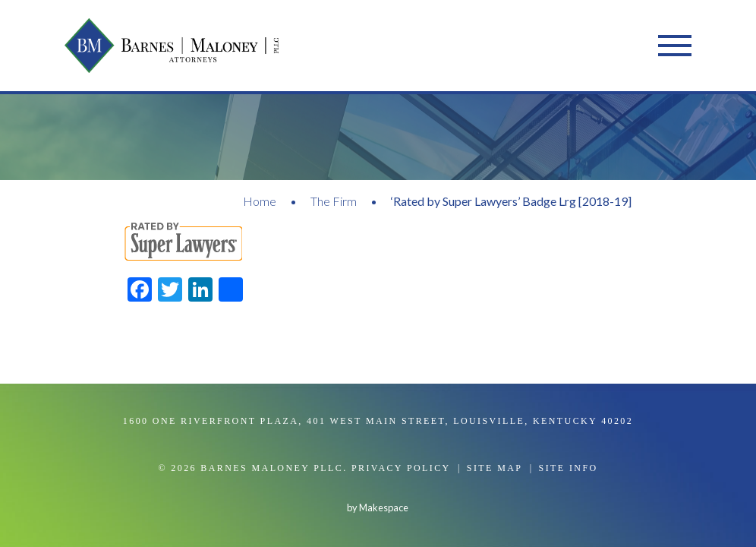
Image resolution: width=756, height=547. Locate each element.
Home (260, 201)
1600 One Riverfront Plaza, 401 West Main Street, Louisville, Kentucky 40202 (378, 421)
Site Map (495, 468)
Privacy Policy (401, 468)
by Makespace (378, 507)
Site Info (569, 468)
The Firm (334, 201)
